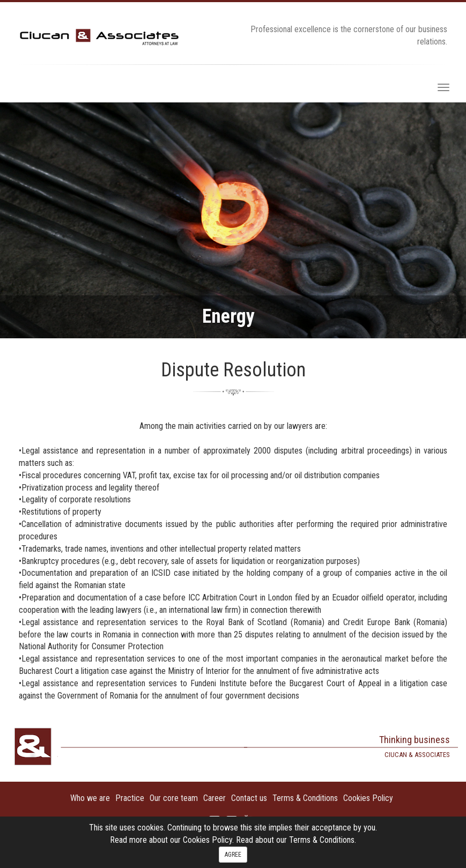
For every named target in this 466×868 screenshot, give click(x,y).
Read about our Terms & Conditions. (296, 840)
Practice (130, 798)
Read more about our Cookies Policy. (173, 840)
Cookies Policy (368, 798)
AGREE (233, 855)
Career (214, 798)
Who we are (90, 798)
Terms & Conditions (305, 798)
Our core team (174, 798)
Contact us (249, 798)
